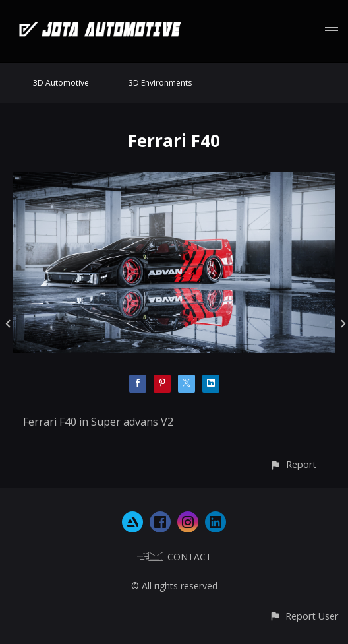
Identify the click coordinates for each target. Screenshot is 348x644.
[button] (293, 464)
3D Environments (160, 83)
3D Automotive (61, 83)
